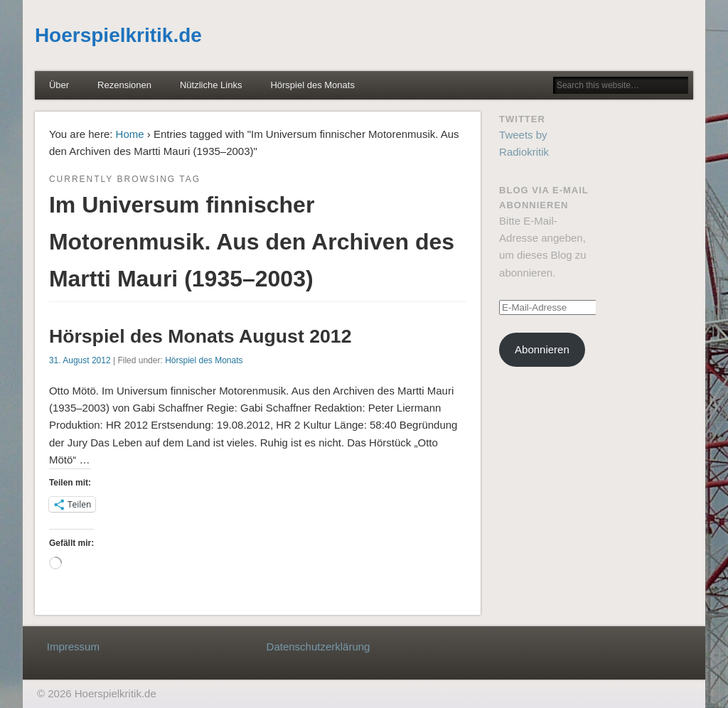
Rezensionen (124, 85)
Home (130, 134)
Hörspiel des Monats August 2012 (200, 336)
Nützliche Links (211, 85)
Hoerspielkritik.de (118, 35)
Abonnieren (542, 349)
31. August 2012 (80, 360)
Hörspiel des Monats (312, 85)
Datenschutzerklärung (318, 647)
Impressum (73, 647)
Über (59, 85)
